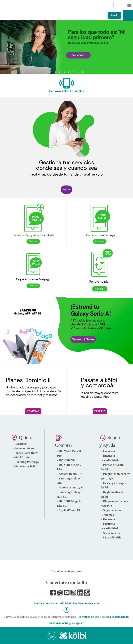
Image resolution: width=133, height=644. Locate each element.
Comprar (33, 411)
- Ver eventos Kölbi (25, 466)
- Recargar (20, 444)
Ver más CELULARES (67, 91)
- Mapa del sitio (111, 537)
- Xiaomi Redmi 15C (70, 474)
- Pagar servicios (23, 448)
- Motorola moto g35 (70, 487)
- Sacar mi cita (111, 533)
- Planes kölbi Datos (25, 453)
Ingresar (66, 189)
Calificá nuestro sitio (86, 603)
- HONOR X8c (66, 460)
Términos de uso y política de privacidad (103, 617)
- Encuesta (108, 451)
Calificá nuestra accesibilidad (53, 603)
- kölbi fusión (21, 457)
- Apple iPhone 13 (68, 510)
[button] (7, 46)
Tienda (114, 15)
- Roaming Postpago (26, 462)
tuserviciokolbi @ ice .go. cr (66, 623)
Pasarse (100, 411)
